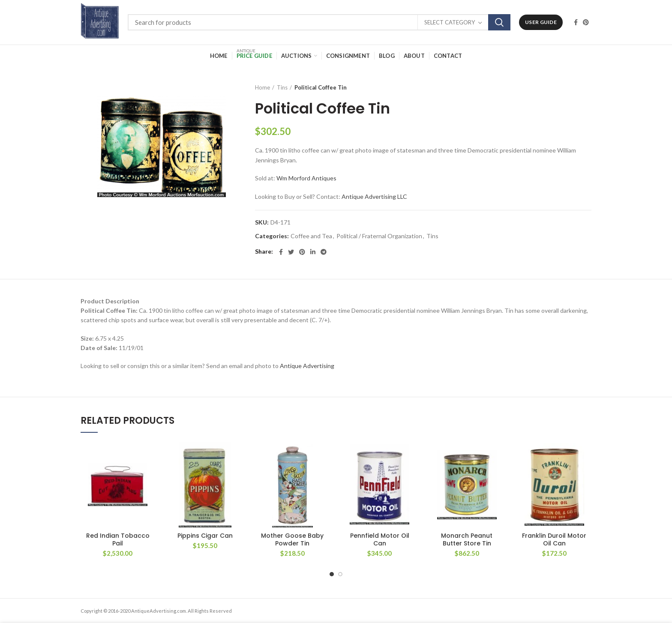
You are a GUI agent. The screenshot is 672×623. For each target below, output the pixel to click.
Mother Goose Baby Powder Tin (292, 539)
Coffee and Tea (311, 236)
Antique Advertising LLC (374, 196)
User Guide (541, 22)
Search (499, 22)
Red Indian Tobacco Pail (118, 539)
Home (262, 87)
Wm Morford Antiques (306, 178)
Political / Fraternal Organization (379, 236)
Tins (282, 87)
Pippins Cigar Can (205, 536)
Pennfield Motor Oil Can (380, 539)
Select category (450, 22)
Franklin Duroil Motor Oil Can (554, 539)
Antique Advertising (307, 366)
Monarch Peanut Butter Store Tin (467, 539)
